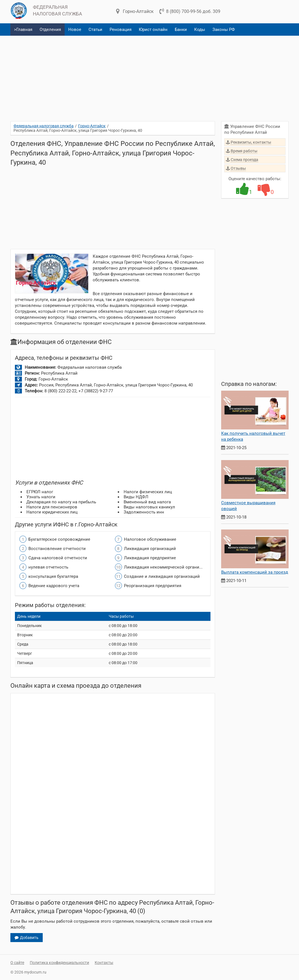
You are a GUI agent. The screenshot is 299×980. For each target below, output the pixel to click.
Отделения (50, 30)
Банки (181, 30)
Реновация (121, 30)
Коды (200, 30)
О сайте (17, 963)
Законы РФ (224, 30)
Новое (75, 30)
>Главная (23, 30)
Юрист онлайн (153, 30)
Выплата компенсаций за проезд (255, 572)
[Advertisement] (149, 76)
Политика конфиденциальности (59, 963)
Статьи (95, 30)
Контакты (104, 963)
